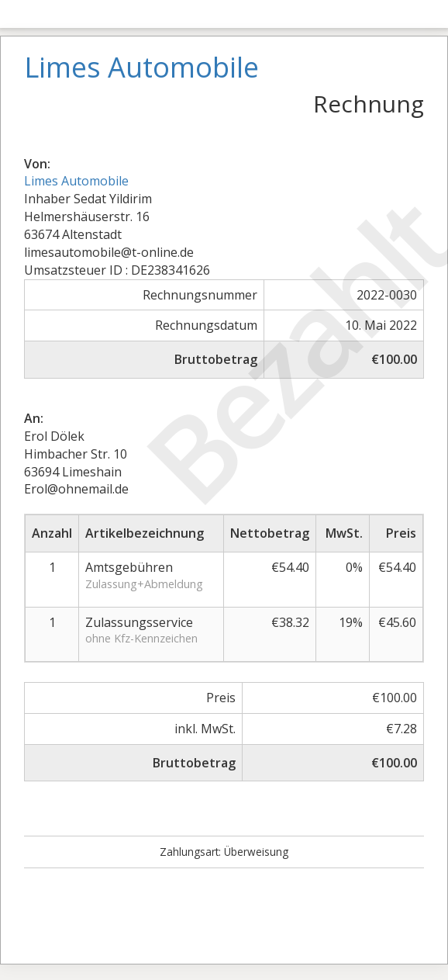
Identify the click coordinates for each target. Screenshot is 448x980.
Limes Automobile (76, 181)
